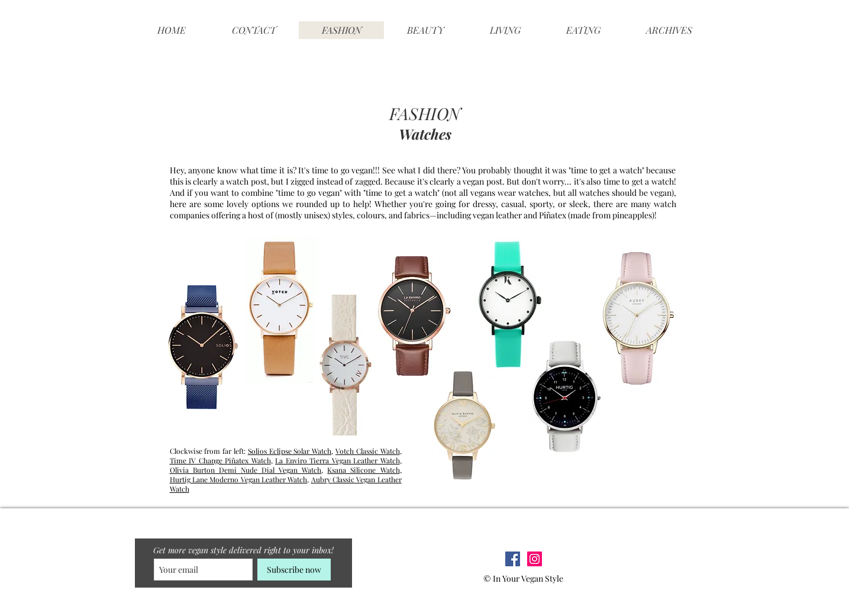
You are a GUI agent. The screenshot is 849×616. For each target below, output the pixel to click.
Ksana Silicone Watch (363, 470)
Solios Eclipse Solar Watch (290, 451)
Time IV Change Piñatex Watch (220, 460)
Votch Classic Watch (368, 451)
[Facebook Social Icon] (513, 559)
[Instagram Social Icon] (535, 559)
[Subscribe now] (294, 570)
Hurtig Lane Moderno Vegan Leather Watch (239, 479)
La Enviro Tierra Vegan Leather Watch (338, 460)
